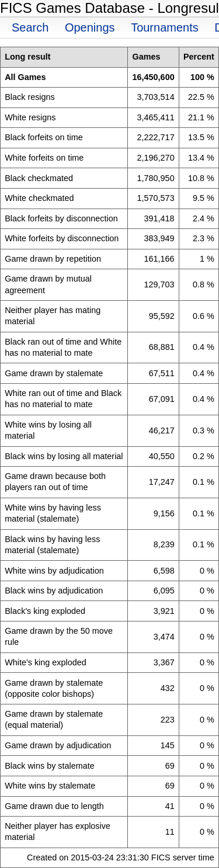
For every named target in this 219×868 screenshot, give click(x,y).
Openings (90, 27)
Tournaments (165, 27)
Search (30, 27)
